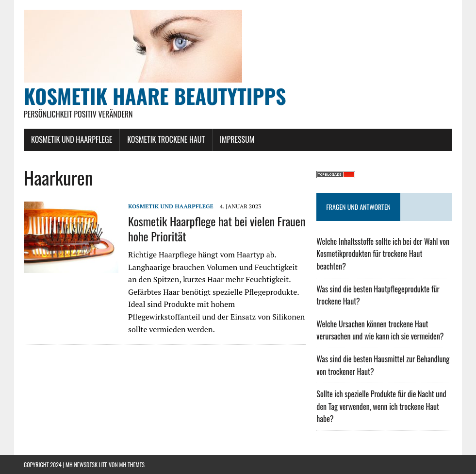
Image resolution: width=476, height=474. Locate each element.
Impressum (237, 139)
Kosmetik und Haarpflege (72, 139)
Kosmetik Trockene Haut (166, 139)
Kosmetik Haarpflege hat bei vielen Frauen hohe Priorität (217, 229)
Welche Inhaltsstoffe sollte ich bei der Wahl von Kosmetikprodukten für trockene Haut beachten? (383, 254)
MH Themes (132, 465)
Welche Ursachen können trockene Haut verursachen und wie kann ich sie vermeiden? (380, 330)
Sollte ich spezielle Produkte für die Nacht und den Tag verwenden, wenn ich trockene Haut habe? (381, 406)
